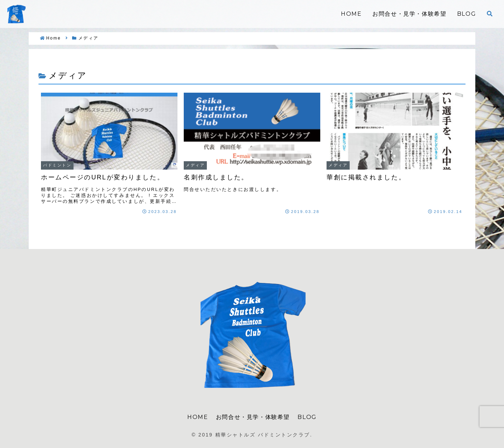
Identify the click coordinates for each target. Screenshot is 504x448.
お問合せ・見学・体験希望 (253, 417)
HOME (198, 417)
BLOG (307, 417)
